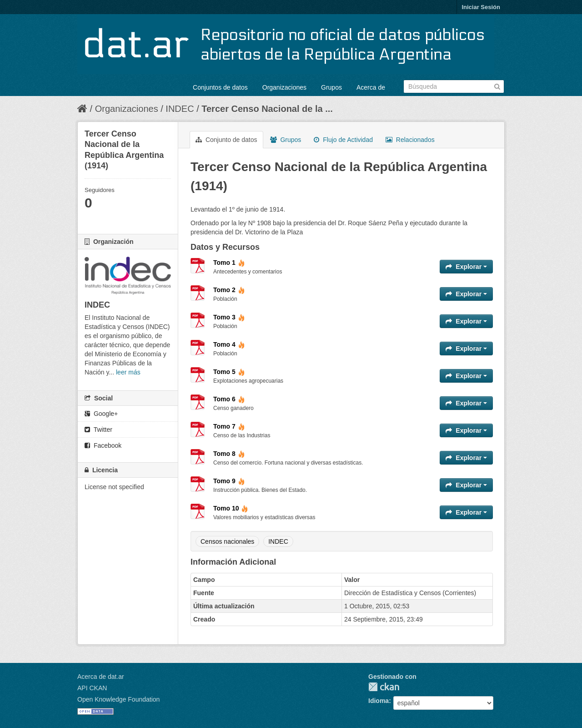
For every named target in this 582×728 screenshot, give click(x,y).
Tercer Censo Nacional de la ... (267, 109)
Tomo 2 (229, 290)
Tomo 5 (229, 372)
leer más (128, 372)
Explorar (466, 267)
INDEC (180, 109)
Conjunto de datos (226, 140)
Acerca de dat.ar (101, 677)
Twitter (98, 430)
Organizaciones (284, 87)
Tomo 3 (229, 317)
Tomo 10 (231, 508)
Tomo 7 (229, 426)
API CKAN (92, 688)
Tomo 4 (229, 344)
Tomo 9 (229, 481)
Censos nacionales (227, 541)
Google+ (101, 414)
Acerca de (371, 87)
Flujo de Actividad (343, 140)
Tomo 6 (229, 399)
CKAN (384, 687)
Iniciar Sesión (481, 7)
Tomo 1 (229, 263)
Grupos (331, 87)
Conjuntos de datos (220, 87)
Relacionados (410, 140)
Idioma (379, 701)
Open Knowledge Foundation (118, 699)
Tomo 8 (229, 454)
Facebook (103, 445)
